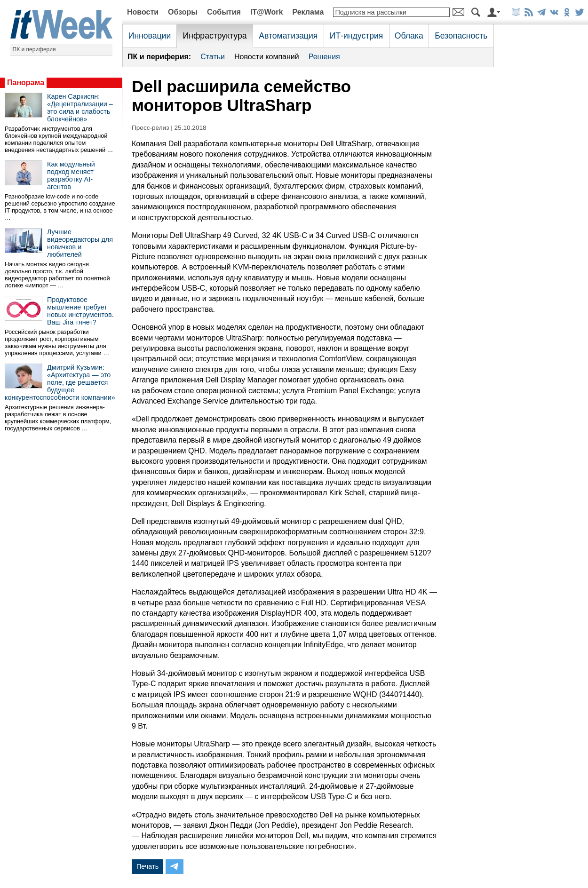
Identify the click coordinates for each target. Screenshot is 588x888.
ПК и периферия (34, 49)
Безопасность (461, 36)
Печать (147, 866)
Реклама (308, 12)
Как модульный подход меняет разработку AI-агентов (71, 175)
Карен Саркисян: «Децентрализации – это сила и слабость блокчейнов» (80, 108)
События (224, 12)
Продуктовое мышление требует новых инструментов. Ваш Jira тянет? (80, 311)
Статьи (213, 57)
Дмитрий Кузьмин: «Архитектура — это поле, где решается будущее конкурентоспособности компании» (60, 382)
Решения (324, 57)
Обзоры (183, 12)
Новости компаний (267, 57)
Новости (143, 12)
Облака (409, 36)
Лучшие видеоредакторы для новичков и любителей (80, 243)
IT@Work (267, 12)
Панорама (26, 83)
